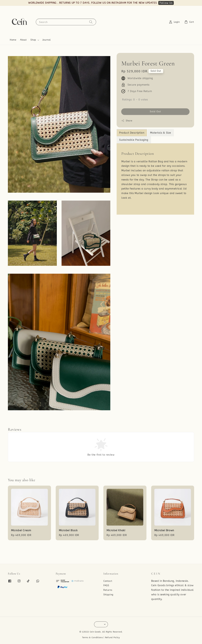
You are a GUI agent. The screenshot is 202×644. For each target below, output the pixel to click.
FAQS (106, 585)
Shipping (108, 595)
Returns (108, 590)
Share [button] (127, 121)
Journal (47, 40)
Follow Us (166, 3)
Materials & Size (161, 133)
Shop (33, 40)
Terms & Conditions (92, 637)
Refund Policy (113, 637)
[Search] (91, 22)
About (23, 40)
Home (13, 40)
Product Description (132, 133)
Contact (108, 581)
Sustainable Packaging (134, 140)
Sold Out (155, 111)
